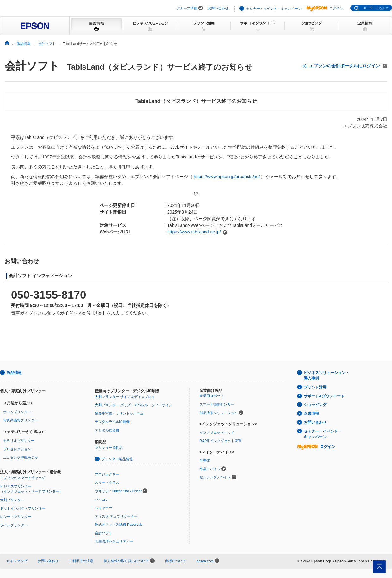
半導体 (205, 460)
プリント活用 (315, 387)
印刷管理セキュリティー (114, 541)
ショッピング (315, 405)
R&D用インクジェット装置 (220, 441)
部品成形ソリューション (219, 413)
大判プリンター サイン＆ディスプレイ (125, 397)
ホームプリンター (17, 412)
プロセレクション (17, 449)
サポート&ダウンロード (324, 396)
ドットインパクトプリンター (23, 508)
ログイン (325, 8)
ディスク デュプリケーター (116, 516)
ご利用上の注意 (81, 561)
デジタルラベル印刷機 (112, 422)
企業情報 (311, 413)
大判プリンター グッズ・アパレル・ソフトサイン (134, 405)
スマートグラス (107, 482)
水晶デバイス (210, 469)
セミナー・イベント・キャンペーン (274, 9)
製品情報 (14, 373)
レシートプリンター (16, 517)
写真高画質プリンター (21, 420)
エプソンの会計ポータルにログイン (344, 66)
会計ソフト (32, 66)
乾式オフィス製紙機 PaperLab (119, 525)
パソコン (102, 500)
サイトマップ (17, 561)
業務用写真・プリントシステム (119, 413)
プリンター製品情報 (117, 459)
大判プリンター (12, 500)
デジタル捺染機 (107, 430)
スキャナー (104, 508)
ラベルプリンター (14, 525)
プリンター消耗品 (109, 448)
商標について (175, 561)
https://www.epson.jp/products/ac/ (227, 177)
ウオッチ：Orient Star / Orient (118, 491)
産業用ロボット (212, 396)
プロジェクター (107, 474)
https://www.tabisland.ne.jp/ (194, 232)
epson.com (205, 561)
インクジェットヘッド (217, 432)
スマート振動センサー (217, 404)
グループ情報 (187, 8)
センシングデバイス (215, 477)
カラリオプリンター (19, 441)
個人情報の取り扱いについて (129, 561)
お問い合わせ (218, 8)
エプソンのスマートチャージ (23, 478)
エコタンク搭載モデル (21, 457)
